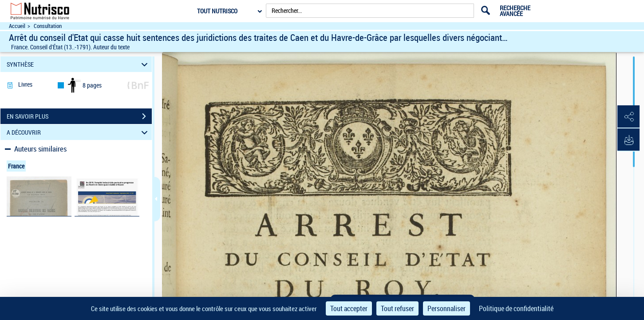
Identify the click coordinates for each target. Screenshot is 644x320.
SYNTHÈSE (78, 64)
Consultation (48, 26)
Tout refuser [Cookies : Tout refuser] (397, 308)
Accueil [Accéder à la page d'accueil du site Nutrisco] (17, 26)
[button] (628, 117)
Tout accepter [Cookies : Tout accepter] (349, 308)
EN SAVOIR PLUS (79, 116)
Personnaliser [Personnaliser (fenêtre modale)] (446, 308)
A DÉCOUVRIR (78, 132)
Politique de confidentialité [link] (516, 308)
